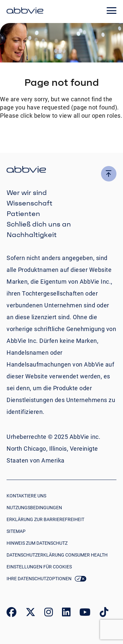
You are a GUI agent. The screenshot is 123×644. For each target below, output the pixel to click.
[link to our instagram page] (49, 614)
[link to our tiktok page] (104, 614)
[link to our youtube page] (85, 614)
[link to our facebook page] (11, 614)
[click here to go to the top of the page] (109, 174)
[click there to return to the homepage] (61, 170)
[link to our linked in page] (66, 614)
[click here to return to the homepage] (25, 12)
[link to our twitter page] (31, 614)
